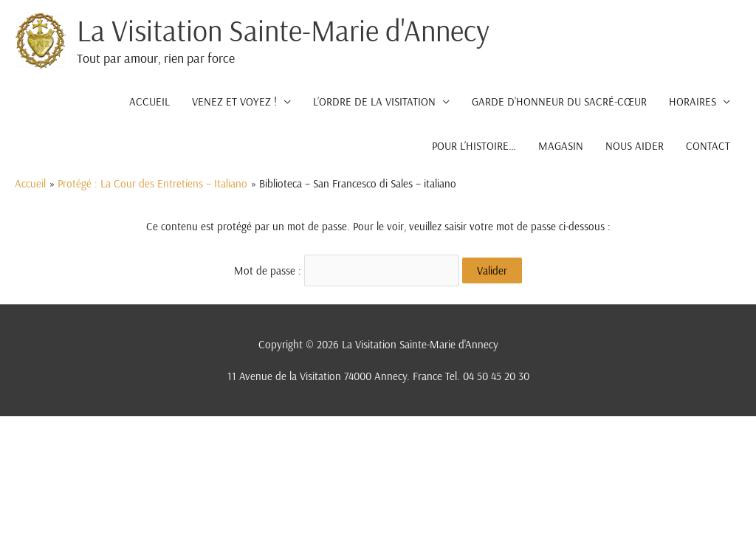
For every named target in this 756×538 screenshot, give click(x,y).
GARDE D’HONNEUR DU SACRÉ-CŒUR (559, 101)
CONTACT (708, 146)
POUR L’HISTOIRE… (474, 146)
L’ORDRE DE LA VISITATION (374, 101)
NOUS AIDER (635, 146)
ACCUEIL (150, 101)
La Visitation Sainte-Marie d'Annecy (283, 30)
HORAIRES (693, 101)
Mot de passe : (347, 270)
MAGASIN (561, 146)
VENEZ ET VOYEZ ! (234, 101)
